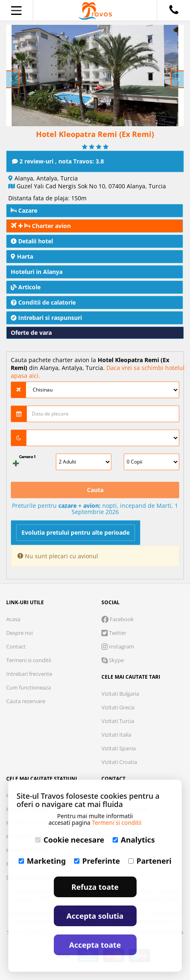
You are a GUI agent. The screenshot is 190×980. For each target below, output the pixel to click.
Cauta (95, 490)
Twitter (114, 633)
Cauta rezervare (26, 701)
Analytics (134, 840)
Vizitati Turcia (118, 721)
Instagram (118, 646)
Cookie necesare (70, 840)
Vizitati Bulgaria (120, 694)
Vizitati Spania (119, 748)
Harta (22, 256)
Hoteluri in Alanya (37, 272)
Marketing (42, 861)
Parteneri (150, 861)
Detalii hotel (32, 241)
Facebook (118, 619)
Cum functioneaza (29, 687)
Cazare (24, 210)
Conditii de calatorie (43, 302)
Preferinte (97, 861)
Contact (16, 646)
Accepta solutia (95, 916)
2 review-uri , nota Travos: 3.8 (58, 161)
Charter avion (41, 226)
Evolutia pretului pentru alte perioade (76, 532)
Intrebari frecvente (29, 674)
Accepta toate (95, 945)
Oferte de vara (31, 333)
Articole (26, 287)
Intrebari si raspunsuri (46, 318)
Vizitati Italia (116, 735)
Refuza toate (95, 887)
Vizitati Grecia (118, 707)
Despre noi (19, 633)
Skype (113, 660)
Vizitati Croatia (119, 762)
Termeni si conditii (29, 660)
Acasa (13, 619)
